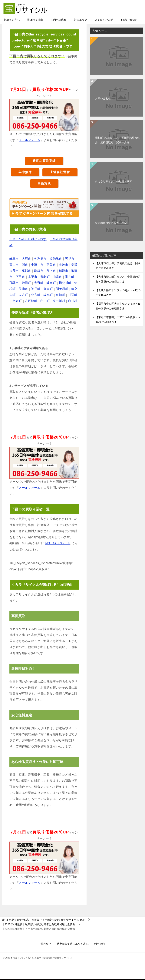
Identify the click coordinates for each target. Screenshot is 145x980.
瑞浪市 (63, 271)
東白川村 (59, 301)
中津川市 (37, 265)
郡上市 (51, 271)
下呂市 (20, 277)
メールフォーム (30, 140)
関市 (25, 265)
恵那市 (26, 271)
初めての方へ (12, 20)
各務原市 (40, 259)
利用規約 (99, 944)
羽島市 (51, 265)
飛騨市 (14, 283)
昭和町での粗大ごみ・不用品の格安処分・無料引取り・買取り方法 (117, 140)
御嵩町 (48, 289)
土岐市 (63, 265)
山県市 (57, 277)
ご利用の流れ (58, 20)
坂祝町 (48, 295)
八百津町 (31, 301)
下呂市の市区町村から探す (28, 239)
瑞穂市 (39, 271)
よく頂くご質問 (104, 20)
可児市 (70, 259)
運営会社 (46, 944)
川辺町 (73, 295)
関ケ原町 (62, 289)
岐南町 (51, 283)
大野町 (39, 283)
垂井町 (70, 277)
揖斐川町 (65, 283)
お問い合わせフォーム (58, 544)
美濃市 (23, 289)
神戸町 (36, 289)
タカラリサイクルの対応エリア (114, 182)
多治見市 (56, 259)
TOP (46, 920)
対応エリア (81, 20)
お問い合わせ (129, 20)
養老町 (45, 277)
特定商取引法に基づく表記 (111, 223)
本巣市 (33, 277)
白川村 (73, 301)
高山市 (14, 265)
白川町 (45, 301)
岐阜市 (14, 259)
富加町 (60, 295)
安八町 (23, 295)
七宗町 (17, 301)
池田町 (26, 283)
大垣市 (26, 259)
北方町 (36, 295)
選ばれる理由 (35, 20)
